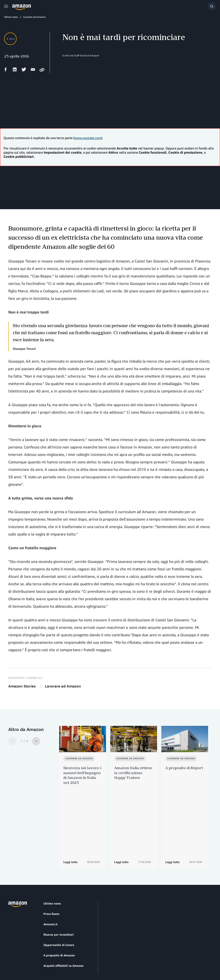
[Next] (36, 741)
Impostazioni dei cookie (92, 957)
